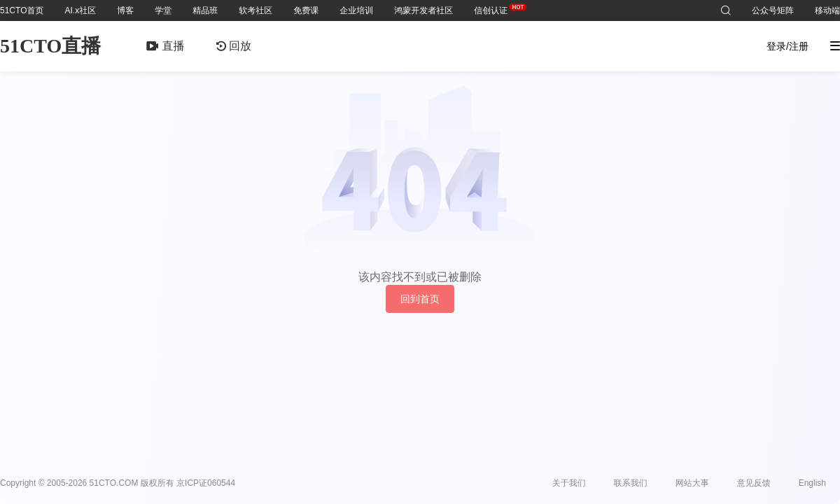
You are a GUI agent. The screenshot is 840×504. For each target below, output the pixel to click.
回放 (234, 46)
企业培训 (356, 10)
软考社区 (255, 10)
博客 (125, 10)
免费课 (306, 10)
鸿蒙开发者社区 (423, 10)
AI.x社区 (80, 10)
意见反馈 (754, 483)
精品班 (205, 10)
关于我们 (569, 483)
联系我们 (631, 483)
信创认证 (491, 8)
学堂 (163, 10)
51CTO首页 (22, 10)
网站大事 (692, 483)
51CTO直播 (50, 46)
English (812, 483)
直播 (165, 46)
